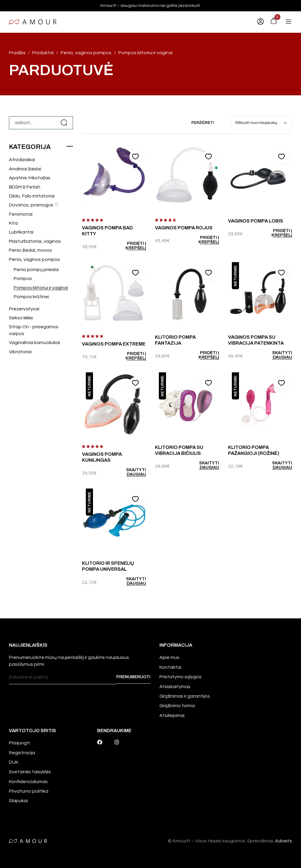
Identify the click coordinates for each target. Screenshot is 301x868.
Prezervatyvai (24, 309)
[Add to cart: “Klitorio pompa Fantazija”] (204, 355)
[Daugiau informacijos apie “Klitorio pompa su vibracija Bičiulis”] (204, 465)
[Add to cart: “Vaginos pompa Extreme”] (131, 356)
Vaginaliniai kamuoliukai (34, 343)
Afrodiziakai (22, 160)
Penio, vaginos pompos (34, 259)
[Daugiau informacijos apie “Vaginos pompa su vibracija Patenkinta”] (277, 355)
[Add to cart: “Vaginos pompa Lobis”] (277, 233)
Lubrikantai (21, 232)
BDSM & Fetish (25, 187)
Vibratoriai (20, 352)
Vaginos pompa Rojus (184, 228)
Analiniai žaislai (25, 169)
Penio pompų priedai (36, 270)
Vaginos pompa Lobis (256, 221)
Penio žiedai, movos (30, 250)
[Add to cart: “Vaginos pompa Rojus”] (204, 240)
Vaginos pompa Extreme (114, 344)
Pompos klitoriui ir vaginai (41, 288)
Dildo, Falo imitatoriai (32, 196)
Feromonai (21, 214)
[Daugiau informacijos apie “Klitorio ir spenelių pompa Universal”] (131, 581)
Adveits (284, 841)
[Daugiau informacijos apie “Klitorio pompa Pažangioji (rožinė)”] (277, 465)
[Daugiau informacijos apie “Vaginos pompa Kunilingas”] (131, 472)
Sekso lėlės (21, 318)
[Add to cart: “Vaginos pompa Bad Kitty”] (131, 246)
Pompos (23, 279)
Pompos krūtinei (31, 297)
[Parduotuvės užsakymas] (261, 123)
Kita (13, 223)
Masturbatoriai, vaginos (35, 241)
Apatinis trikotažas (30, 178)
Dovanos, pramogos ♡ (34, 205)
